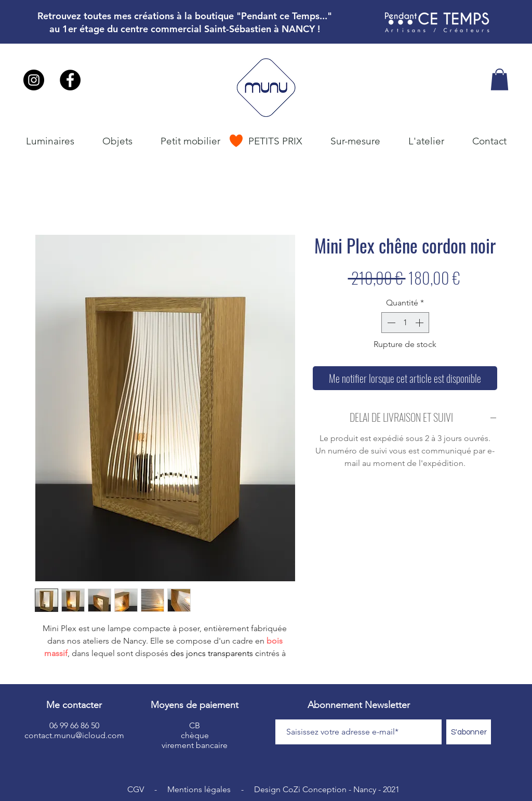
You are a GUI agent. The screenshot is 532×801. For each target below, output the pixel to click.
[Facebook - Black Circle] (70, 80)
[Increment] (420, 323)
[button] (500, 79)
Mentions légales (199, 789)
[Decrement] (390, 323)
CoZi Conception (315, 789)
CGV (136, 789)
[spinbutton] (405, 323)
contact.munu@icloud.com (74, 735)
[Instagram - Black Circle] (34, 80)
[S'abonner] (469, 732)
